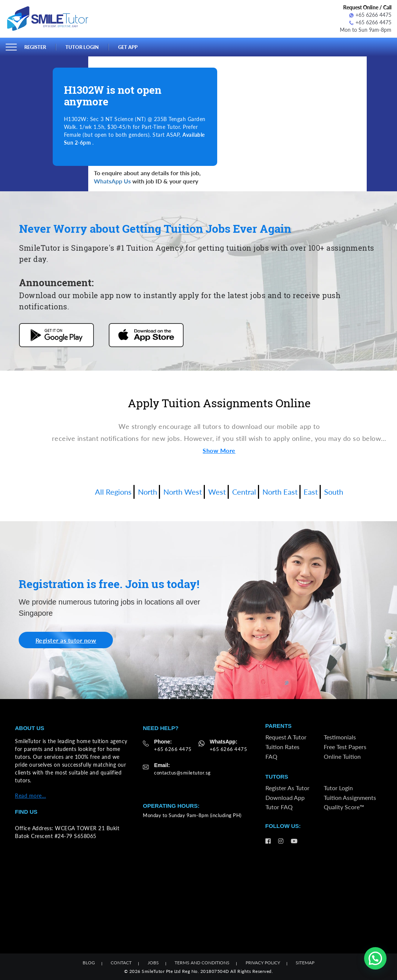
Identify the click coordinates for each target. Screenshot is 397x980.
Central (244, 492)
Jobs (153, 963)
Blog (89, 963)
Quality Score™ (344, 807)
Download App (285, 797)
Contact (121, 963)
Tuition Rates (282, 746)
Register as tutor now (66, 640)
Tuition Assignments (350, 797)
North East (280, 492)
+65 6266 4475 (370, 15)
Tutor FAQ (279, 807)
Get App (128, 47)
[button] (375, 958)
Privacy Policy (263, 963)
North (147, 492)
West (217, 492)
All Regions (113, 492)
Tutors (277, 777)
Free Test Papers (345, 746)
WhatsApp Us (112, 181)
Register (35, 47)
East (311, 492)
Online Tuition (342, 756)
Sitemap (305, 963)
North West (183, 492)
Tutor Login (82, 47)
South (334, 492)
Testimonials (340, 737)
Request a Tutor (286, 737)
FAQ (271, 756)
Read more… (30, 795)
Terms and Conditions (202, 963)
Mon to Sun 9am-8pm (366, 30)
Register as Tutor (287, 788)
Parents (279, 726)
